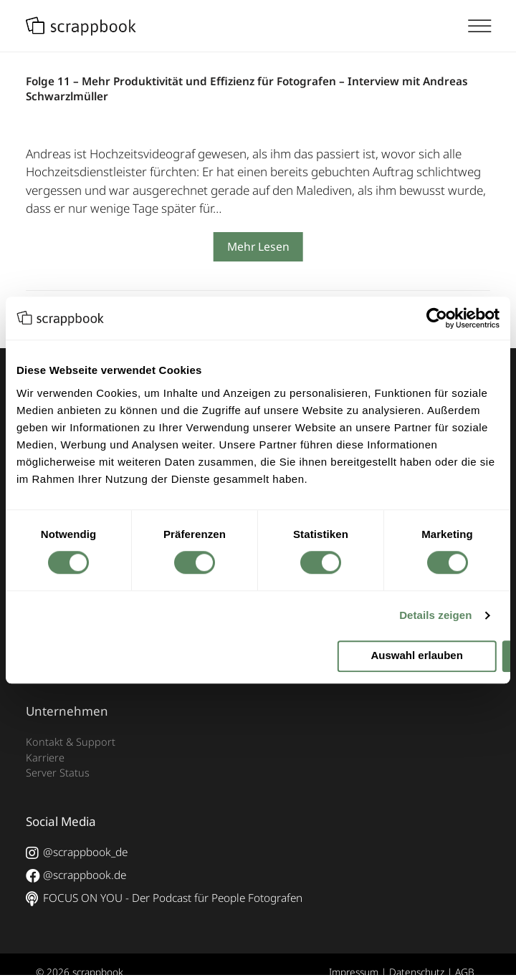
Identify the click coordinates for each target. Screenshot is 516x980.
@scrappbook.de (76, 875)
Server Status (58, 773)
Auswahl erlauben (417, 656)
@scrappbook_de (77, 852)
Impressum (354, 972)
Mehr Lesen (258, 246)
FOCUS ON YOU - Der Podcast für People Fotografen (164, 898)
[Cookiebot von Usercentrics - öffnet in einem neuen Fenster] (437, 318)
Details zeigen (435, 616)
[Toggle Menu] (486, 27)
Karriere (45, 758)
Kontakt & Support (71, 742)
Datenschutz (417, 972)
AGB (465, 972)
